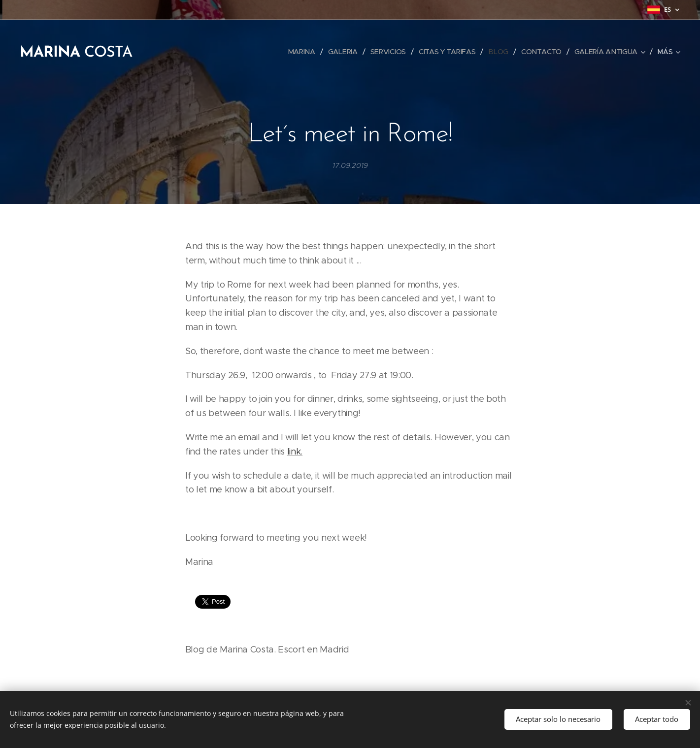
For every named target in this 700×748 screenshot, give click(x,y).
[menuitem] (301, 52)
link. (294, 452)
